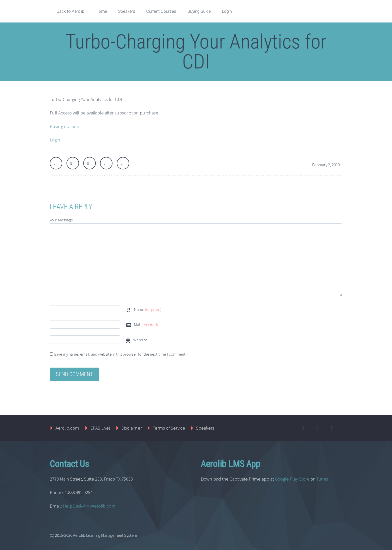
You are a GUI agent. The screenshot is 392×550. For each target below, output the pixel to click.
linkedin (332, 428)
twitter (303, 428)
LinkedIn (106, 163)
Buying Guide (199, 11)
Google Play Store (292, 479)
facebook (317, 428)
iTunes (322, 479)
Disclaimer (131, 428)
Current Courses (161, 11)
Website (140, 340)
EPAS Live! (100, 428)
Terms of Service (169, 428)
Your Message (61, 220)
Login (227, 11)
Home (101, 11)
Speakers (127, 11)
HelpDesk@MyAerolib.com (89, 506)
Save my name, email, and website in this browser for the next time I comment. (120, 354)
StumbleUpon (123, 163)
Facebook (73, 163)
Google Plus (89, 163)
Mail (146, 325)
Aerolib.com (67, 428)
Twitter (56, 163)
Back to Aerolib (70, 11)
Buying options (64, 126)
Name (147, 309)
